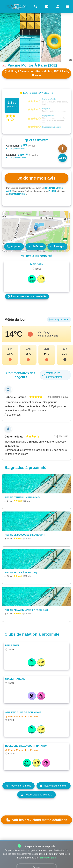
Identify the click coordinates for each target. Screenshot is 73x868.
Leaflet (66, 250)
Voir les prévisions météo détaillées (36, 820)
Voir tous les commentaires (52, 375)
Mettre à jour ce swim (54, 786)
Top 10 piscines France (16, 158)
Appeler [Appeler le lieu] (14, 246)
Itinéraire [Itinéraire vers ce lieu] (36, 246)
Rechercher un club (18, 786)
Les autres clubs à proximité (27, 296)
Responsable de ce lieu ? (36, 795)
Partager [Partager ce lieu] (57, 246)
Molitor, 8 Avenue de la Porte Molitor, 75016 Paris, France (36, 73)
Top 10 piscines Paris (15, 149)
